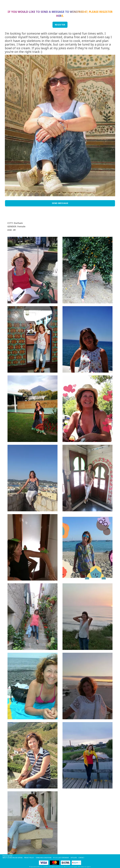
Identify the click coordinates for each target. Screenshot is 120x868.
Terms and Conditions (44, 858)
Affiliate (74, 858)
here (60, 16)
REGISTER (60, 25)
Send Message (60, 203)
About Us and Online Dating (12, 858)
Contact (81, 858)
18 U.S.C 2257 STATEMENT (61, 858)
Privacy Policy (29, 858)
